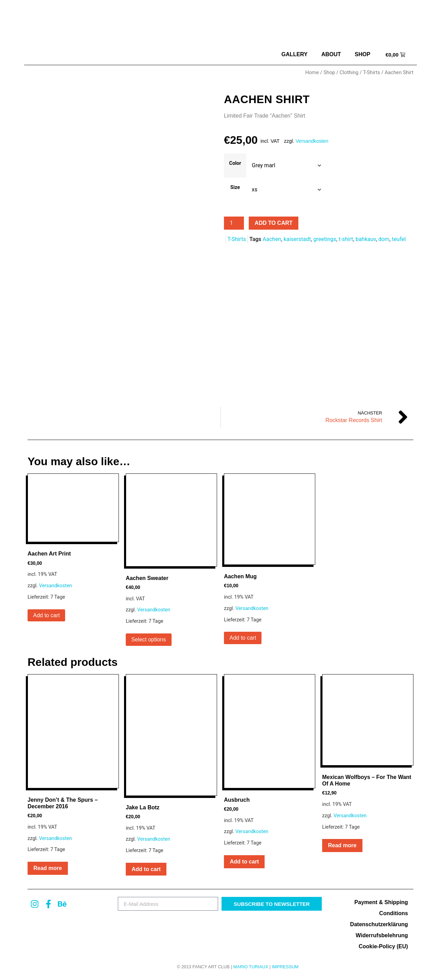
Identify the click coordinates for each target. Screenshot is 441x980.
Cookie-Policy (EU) (383, 948)
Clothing (349, 72)
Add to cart (274, 223)
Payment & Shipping (381, 904)
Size (235, 188)
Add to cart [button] (46, 617)
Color (235, 163)
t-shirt (346, 239)
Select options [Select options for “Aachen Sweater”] (149, 641)
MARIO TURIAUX (251, 968)
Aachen (272, 239)
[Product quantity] (234, 223)
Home (312, 72)
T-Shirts (372, 72)
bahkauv (366, 239)
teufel (399, 239)
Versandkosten (312, 141)
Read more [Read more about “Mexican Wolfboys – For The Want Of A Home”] (342, 847)
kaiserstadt (297, 239)
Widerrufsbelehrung (382, 937)
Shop (363, 54)
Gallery (295, 54)
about (331, 54)
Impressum (285, 968)
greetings (325, 239)
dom (384, 239)
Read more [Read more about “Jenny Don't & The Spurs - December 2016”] (48, 869)
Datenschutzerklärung (379, 926)
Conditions (394, 915)
